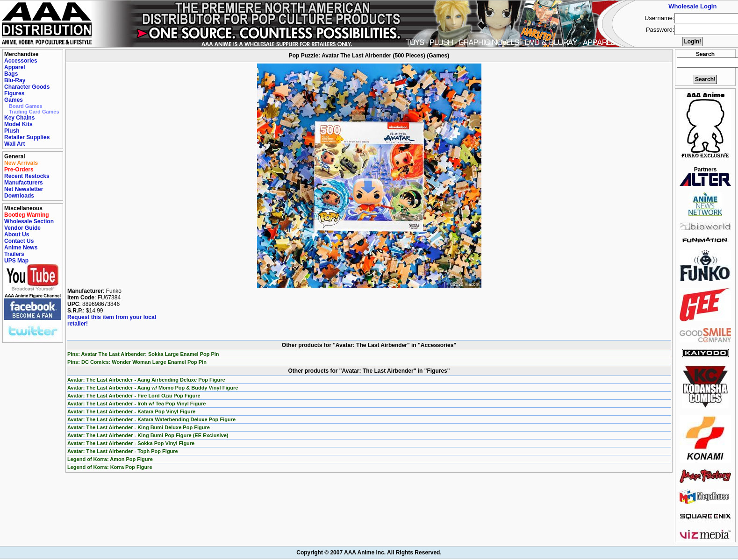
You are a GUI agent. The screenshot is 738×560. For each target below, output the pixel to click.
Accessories (21, 61)
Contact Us (19, 241)
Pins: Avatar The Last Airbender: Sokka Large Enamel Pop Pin (143, 354)
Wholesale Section (29, 221)
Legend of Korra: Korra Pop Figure (110, 467)
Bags (11, 74)
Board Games (26, 106)
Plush (12, 131)
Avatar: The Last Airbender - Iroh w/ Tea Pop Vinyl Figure (136, 404)
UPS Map (16, 261)
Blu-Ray (15, 80)
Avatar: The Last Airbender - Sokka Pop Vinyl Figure (131, 443)
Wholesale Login (692, 6)
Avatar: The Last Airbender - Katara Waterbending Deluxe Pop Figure (151, 419)
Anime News (21, 248)
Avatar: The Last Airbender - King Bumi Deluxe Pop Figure (139, 427)
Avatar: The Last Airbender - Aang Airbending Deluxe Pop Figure (146, 380)
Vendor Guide (22, 228)
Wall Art (14, 144)
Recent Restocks (27, 176)
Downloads (19, 196)
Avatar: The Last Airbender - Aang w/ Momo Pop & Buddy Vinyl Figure (153, 388)
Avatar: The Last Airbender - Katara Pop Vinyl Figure (131, 411)
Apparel (15, 67)
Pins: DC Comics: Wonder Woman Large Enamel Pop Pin (137, 362)
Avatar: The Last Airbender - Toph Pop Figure (123, 451)
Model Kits (18, 124)
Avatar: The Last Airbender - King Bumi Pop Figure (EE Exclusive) (148, 435)
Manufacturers (24, 183)
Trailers (14, 254)
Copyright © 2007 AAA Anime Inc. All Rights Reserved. (369, 553)
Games (14, 100)
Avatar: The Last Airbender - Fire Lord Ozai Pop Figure (134, 396)
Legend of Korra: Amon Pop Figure (110, 459)
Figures (14, 93)
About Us (17, 234)
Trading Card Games (34, 112)
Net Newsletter (24, 189)
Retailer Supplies (27, 137)
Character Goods (27, 87)
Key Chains (19, 118)
